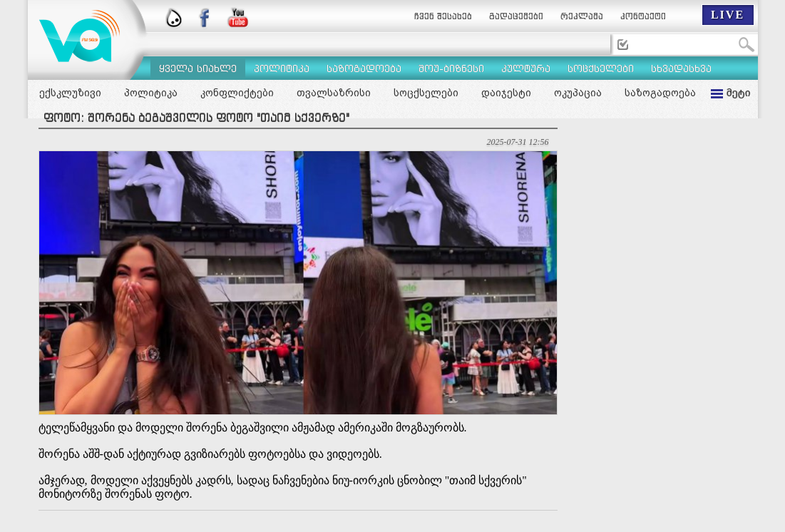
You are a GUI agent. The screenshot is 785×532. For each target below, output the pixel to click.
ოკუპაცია (578, 93)
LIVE (728, 15)
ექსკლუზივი (70, 93)
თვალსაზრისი (334, 93)
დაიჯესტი (506, 93)
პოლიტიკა (151, 93)
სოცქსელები (426, 93)
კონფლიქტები (237, 93)
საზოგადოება (660, 93)
